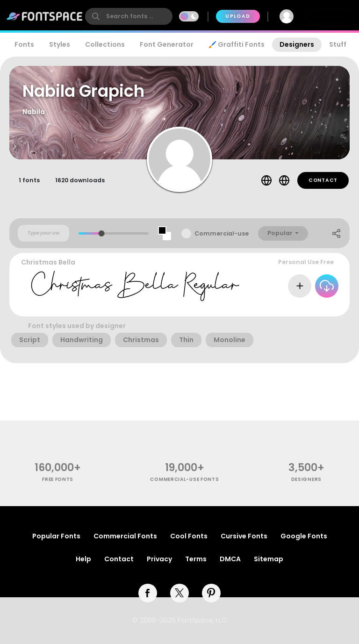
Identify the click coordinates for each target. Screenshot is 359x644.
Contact (323, 180)
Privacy (159, 559)
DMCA (230, 559)
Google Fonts (304, 536)
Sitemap (269, 559)
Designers (297, 44)
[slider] (102, 233)
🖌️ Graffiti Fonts (237, 44)
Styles (60, 44)
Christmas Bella (48, 262)
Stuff (338, 44)
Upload (238, 16)
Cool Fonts (189, 536)
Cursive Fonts (244, 536)
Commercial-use (222, 233)
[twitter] (179, 593)
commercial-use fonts (184, 479)
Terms (196, 559)
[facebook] (148, 593)
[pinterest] (211, 593)
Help (83, 559)
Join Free (329, 16)
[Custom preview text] (43, 233)
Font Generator (167, 44)
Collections (105, 44)
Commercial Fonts (125, 536)
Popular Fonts (56, 536)
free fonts (58, 479)
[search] (129, 16)
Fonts (24, 44)
